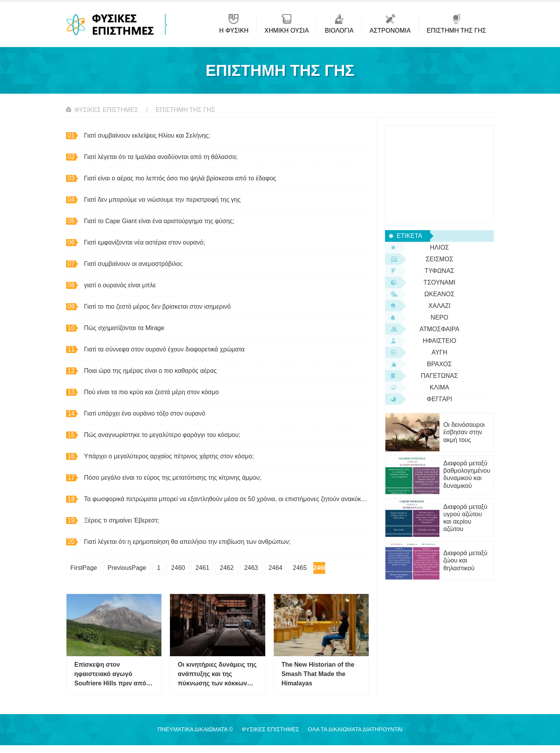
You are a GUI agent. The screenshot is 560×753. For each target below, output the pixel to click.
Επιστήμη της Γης (185, 110)
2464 (275, 568)
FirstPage (84, 568)
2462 (227, 568)
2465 (300, 568)
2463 (251, 568)
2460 (178, 568)
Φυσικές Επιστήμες (106, 110)
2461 (203, 568)
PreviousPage (127, 568)
